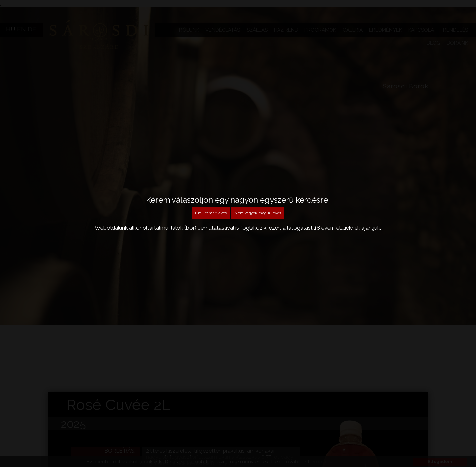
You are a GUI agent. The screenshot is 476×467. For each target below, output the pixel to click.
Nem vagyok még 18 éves (258, 213)
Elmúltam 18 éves (211, 213)
